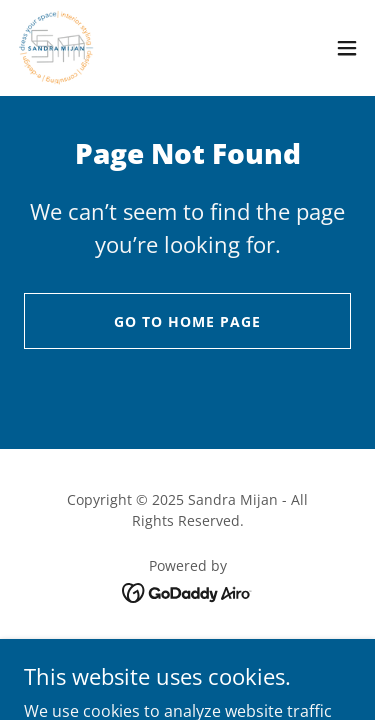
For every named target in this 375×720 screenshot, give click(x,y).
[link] (57, 48)
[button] (347, 48)
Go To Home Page (187, 321)
